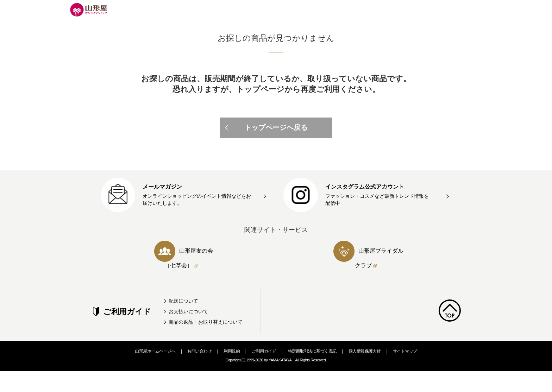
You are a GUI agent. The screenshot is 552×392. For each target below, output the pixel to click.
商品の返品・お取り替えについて (206, 322)
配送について (183, 301)
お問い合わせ (199, 351)
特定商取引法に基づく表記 (312, 351)
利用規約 (232, 351)
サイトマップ (405, 351)
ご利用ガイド (264, 351)
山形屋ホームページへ (155, 351)
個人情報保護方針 (365, 351)
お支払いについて (188, 311)
